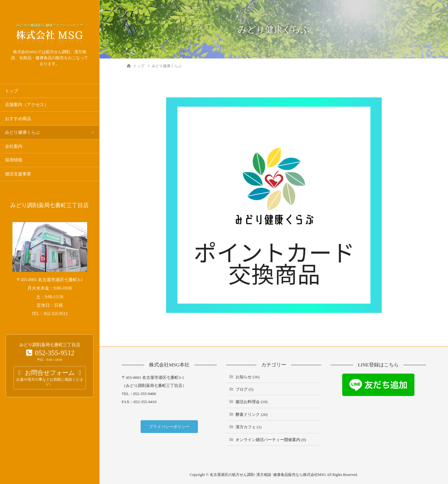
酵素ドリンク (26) (252, 414)
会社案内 (14, 146)
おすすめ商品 (18, 119)
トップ (12, 91)
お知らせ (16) (247, 377)
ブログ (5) (244, 389)
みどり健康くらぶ (22, 132)
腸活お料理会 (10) (252, 402)
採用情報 (14, 160)
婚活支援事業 (18, 174)
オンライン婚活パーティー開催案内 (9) (271, 440)
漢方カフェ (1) (248, 427)
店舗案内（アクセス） (27, 105)
